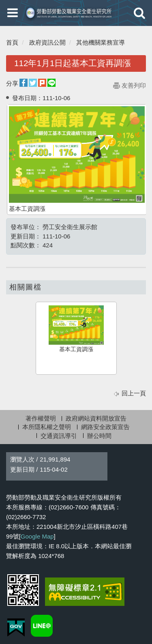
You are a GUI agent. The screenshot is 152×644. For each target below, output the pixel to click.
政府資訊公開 (47, 42)
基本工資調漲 (76, 329)
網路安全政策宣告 (105, 427)
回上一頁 (134, 393)
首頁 (12, 42)
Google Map (37, 536)
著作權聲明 (41, 418)
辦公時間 (99, 436)
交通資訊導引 (59, 436)
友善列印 (134, 85)
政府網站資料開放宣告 (96, 418)
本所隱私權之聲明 (47, 427)
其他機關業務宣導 (101, 42)
